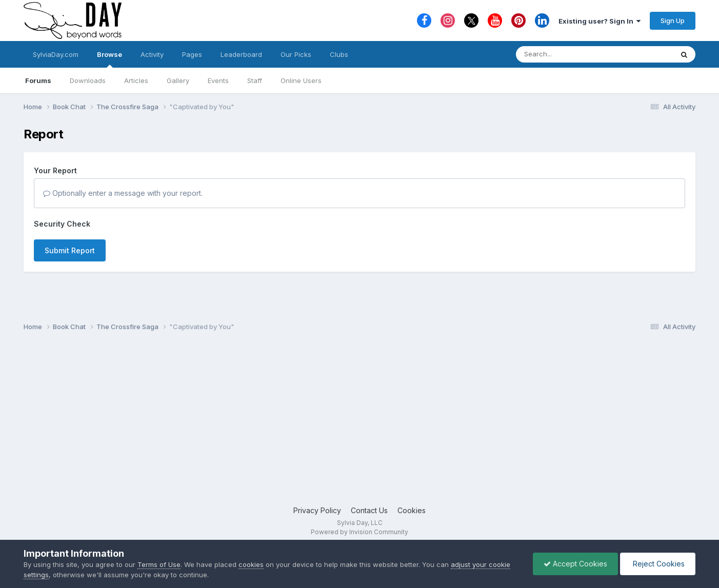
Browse (109, 59)
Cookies (412, 510)
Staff (255, 80)
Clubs (339, 54)
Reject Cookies (658, 564)
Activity (152, 54)
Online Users (301, 80)
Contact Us (369, 510)
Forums (38, 80)
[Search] (566, 54)
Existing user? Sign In (600, 21)
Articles (136, 80)
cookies (251, 564)
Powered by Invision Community (359, 532)
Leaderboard (241, 54)
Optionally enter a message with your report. (123, 193)
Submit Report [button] (70, 250)
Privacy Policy (317, 510)
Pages (192, 54)
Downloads (88, 80)
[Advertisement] (359, 423)
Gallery (178, 80)
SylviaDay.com (56, 54)
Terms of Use (159, 564)
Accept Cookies (575, 564)
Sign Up (673, 21)
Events (218, 80)
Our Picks (296, 54)
